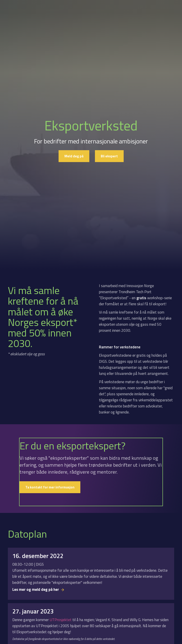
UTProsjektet (61, 620)
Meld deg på (74, 156)
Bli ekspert (109, 156)
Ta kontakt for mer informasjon (50, 487)
